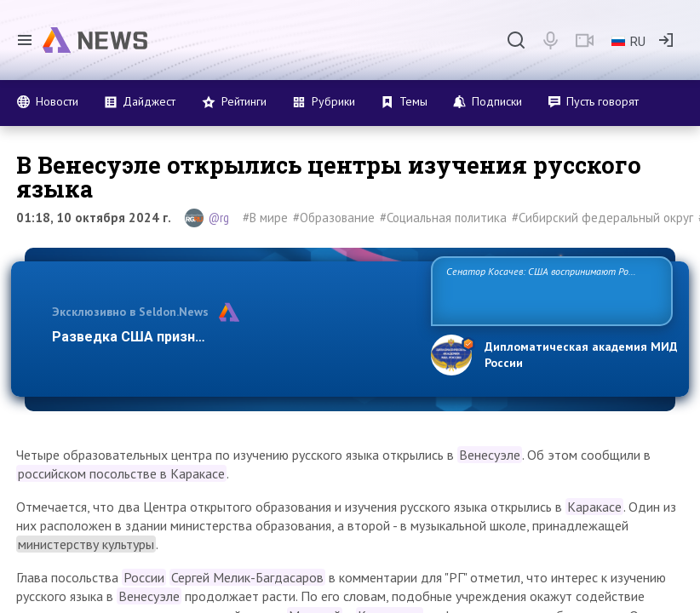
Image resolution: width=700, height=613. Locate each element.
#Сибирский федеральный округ (602, 218)
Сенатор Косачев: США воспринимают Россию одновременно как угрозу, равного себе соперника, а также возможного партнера (548, 290)
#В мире (265, 218)
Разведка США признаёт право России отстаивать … (230, 337)
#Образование (334, 218)
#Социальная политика (443, 218)
